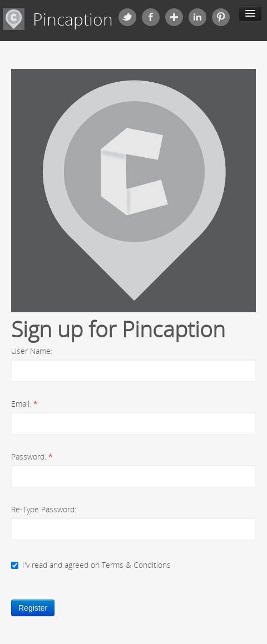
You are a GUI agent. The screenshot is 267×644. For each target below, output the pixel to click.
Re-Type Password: (44, 509)
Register (33, 608)
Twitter (127, 17)
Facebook (151, 17)
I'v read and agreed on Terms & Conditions (91, 565)
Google (174, 17)
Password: (32, 456)
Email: (24, 404)
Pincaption (73, 19)
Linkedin (197, 17)
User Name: (32, 351)
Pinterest (221, 17)
